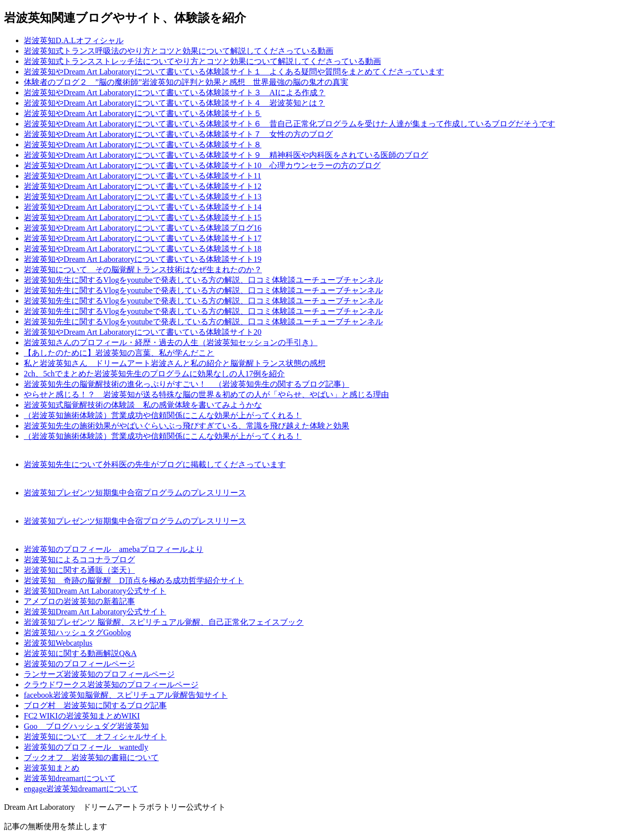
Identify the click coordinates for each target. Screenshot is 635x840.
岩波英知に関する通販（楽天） (79, 570)
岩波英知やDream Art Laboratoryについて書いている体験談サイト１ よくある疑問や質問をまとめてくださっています (234, 72)
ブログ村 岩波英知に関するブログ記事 (95, 705)
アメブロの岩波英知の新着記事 (79, 601)
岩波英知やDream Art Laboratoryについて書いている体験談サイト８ (143, 145)
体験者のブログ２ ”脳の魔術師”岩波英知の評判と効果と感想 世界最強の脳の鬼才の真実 (186, 82)
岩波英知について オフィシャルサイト (95, 737)
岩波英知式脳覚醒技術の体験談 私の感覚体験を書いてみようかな (143, 405)
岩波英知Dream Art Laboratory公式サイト (95, 591)
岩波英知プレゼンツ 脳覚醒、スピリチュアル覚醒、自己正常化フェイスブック (164, 622)
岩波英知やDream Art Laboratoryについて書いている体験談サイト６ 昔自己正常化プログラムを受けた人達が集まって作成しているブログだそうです (289, 124)
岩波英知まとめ (52, 768)
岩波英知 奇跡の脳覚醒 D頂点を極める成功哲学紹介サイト (134, 580)
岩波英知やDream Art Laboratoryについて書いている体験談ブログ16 (143, 228)
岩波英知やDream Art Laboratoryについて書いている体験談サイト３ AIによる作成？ (175, 92)
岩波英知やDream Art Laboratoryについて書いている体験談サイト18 (143, 249)
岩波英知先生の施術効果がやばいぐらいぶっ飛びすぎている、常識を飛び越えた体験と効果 (187, 426)
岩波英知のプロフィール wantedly (86, 747)
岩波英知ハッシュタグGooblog (77, 632)
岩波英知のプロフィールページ (79, 664)
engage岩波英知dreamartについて (81, 789)
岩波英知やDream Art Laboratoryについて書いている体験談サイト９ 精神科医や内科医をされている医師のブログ (226, 155)
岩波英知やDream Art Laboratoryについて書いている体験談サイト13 (143, 197)
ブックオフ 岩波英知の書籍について (91, 757)
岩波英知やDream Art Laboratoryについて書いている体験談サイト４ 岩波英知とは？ (174, 103)
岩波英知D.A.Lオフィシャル (74, 40)
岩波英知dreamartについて (70, 778)
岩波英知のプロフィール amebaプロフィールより (114, 549)
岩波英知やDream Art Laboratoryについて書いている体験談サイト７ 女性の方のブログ (178, 134)
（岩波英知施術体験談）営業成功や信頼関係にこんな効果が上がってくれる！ (163, 415)
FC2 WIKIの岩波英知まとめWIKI (82, 716)
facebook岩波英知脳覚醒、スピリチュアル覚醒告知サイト (126, 695)
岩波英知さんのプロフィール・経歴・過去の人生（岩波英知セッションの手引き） (171, 342)
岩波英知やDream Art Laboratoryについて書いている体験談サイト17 (143, 238)
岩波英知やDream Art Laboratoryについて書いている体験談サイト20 (143, 332)
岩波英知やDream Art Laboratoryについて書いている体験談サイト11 (142, 176)
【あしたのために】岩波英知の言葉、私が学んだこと (119, 353)
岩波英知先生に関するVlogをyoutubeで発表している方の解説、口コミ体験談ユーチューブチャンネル (203, 280)
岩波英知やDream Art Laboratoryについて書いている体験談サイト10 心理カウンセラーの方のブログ (202, 165)
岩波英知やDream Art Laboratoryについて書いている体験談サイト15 (143, 217)
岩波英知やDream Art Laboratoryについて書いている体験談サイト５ (143, 113)
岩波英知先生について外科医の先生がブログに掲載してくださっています (155, 464)
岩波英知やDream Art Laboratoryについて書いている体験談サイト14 (143, 207)
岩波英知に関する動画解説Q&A (80, 653)
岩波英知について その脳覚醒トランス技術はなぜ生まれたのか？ (143, 270)
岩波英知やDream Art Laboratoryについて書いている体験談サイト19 (143, 259)
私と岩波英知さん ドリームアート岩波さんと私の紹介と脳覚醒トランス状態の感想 (175, 363)
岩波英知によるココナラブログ (79, 560)
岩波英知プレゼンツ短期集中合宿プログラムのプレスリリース (135, 493)
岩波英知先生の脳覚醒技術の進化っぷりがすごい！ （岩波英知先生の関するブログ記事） (187, 384)
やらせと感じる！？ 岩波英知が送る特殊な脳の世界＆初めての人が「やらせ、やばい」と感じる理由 (206, 394)
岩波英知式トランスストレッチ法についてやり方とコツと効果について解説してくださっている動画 (202, 61)
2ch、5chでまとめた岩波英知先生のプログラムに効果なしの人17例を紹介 (154, 374)
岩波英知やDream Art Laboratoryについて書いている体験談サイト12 (143, 186)
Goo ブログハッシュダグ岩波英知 (86, 726)
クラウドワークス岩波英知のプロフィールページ (111, 685)
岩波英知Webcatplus (58, 643)
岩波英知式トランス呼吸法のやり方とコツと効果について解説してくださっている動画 (179, 51)
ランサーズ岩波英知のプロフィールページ (99, 674)
